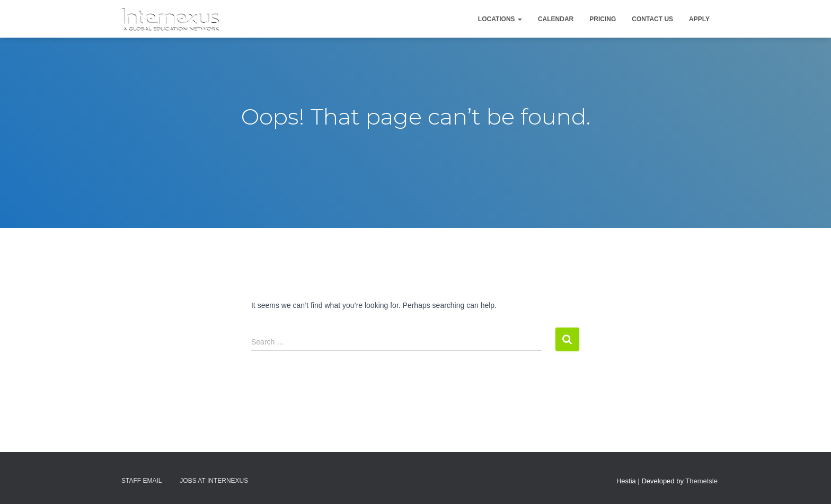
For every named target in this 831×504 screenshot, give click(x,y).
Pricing (603, 19)
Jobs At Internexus (214, 481)
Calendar (556, 19)
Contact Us (652, 19)
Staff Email (142, 481)
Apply (699, 19)
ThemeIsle (701, 481)
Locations (500, 19)
